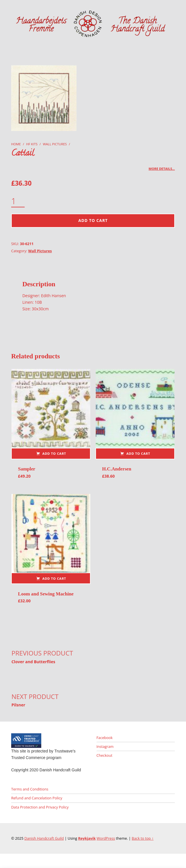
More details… (162, 169)
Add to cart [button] (54, 453)
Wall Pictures (55, 144)
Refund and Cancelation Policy (37, 798)
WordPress (106, 838)
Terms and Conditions (30, 789)
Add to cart (93, 220)
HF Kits (32, 144)
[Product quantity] (18, 201)
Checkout (104, 755)
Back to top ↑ (143, 838)
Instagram (105, 746)
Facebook (105, 738)
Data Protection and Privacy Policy (40, 807)
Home (16, 144)
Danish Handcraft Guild (44, 838)
